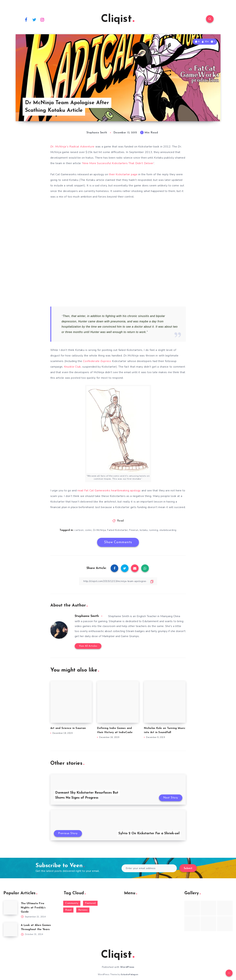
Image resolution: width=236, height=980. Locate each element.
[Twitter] (34, 19)
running (154, 530)
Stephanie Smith (87, 616)
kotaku (144, 530)
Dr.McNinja (99, 530)
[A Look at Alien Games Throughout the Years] (10, 929)
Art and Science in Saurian (68, 728)
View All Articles (88, 646)
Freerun (134, 530)
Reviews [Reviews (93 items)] (83, 910)
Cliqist (118, 19)
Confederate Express (97, 361)
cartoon (79, 530)
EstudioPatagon (130, 974)
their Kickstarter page (123, 174)
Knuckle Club (73, 367)
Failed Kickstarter (117, 530)
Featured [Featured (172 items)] (90, 903)
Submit (188, 868)
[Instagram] (42, 19)
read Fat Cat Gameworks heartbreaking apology (109, 491)
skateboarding (168, 530)
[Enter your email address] (149, 868)
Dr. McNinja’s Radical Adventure (73, 147)
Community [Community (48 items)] (72, 903)
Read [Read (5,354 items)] (68, 910)
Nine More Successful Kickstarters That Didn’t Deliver (118, 163)
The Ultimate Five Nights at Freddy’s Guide (33, 908)
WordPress (127, 967)
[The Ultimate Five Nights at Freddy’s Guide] (10, 908)
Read (121, 521)
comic (88, 530)
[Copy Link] (118, 581)
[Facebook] (26, 19)
